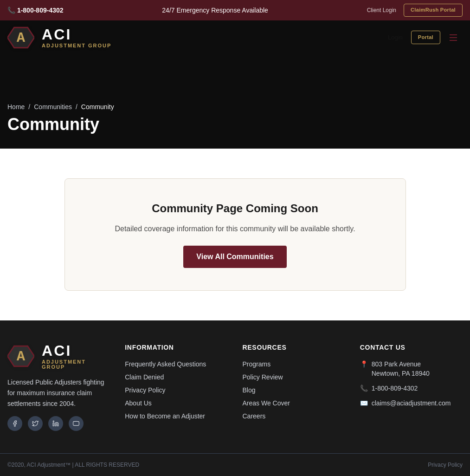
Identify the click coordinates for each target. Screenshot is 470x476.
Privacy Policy (145, 390)
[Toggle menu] (453, 38)
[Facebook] (15, 424)
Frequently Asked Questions (165, 364)
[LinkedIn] (56, 424)
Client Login (382, 10)
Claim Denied (144, 377)
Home (16, 107)
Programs (257, 364)
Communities (53, 107)
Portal (426, 37)
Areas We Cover (266, 403)
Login (395, 37)
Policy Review (263, 377)
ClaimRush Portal (433, 10)
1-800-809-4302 (395, 388)
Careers (254, 416)
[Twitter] (35, 424)
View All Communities (235, 257)
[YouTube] (76, 424)
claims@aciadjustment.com (411, 403)
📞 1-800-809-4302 (35, 10)
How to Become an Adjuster (165, 416)
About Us (138, 403)
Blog (249, 390)
